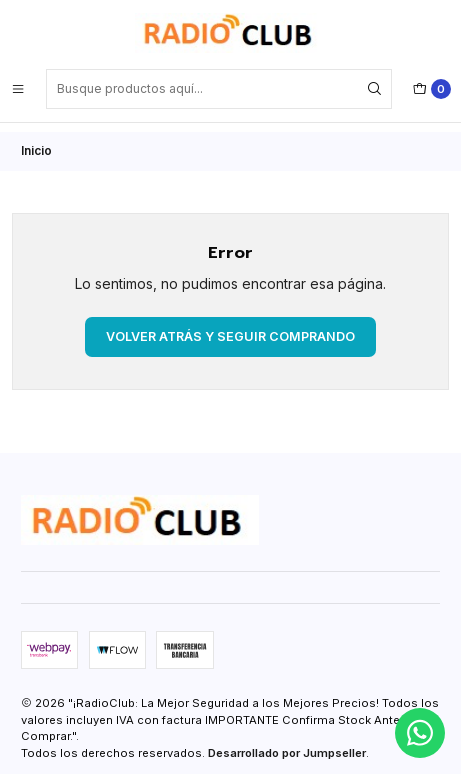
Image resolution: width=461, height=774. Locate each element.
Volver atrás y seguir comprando (230, 326)
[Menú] (18, 89)
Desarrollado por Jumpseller (287, 744)
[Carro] (432, 89)
